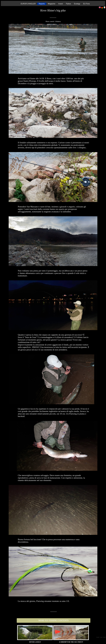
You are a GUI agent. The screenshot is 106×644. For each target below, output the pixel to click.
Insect (61, 4)
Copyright (98, 637)
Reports (42, 4)
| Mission (104, 637)
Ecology (77, 4)
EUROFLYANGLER (28, 4)
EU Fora (86, 4)
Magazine (52, 4)
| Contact (101, 637)
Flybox (68, 4)
